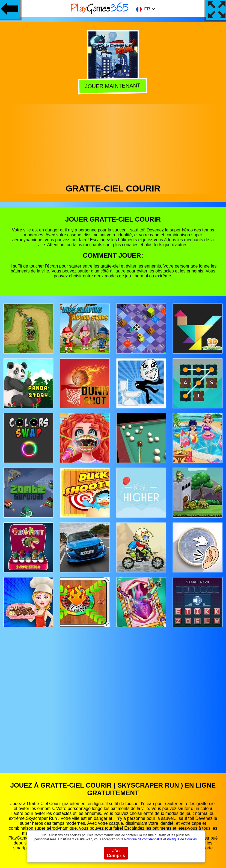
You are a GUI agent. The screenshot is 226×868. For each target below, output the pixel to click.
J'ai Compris (116, 853)
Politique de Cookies (182, 839)
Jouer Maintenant (114, 85)
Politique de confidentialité (143, 839)
